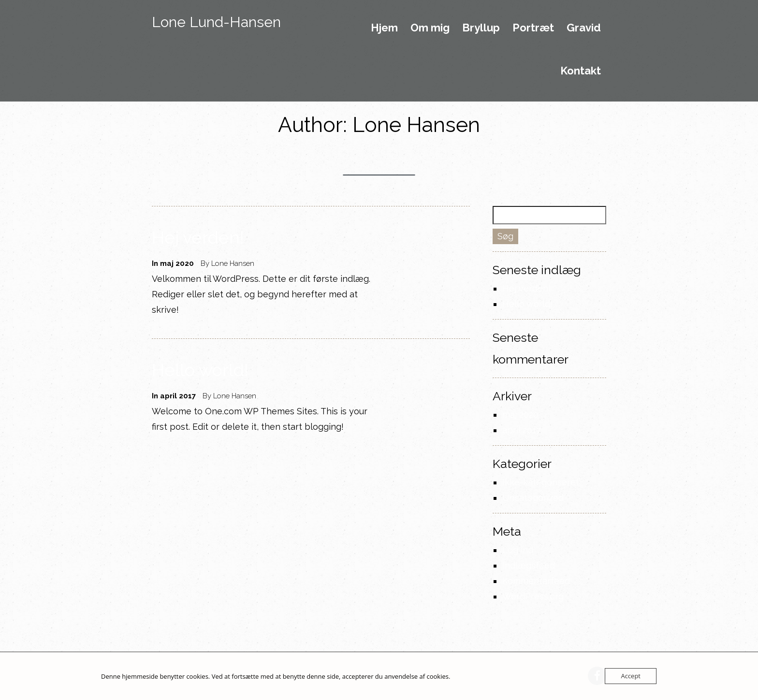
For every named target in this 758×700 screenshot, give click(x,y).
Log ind (518, 550)
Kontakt (581, 71)
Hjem (384, 28)
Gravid (584, 28)
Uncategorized (533, 498)
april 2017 (522, 430)
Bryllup (481, 28)
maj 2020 (520, 415)
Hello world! (200, 370)
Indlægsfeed (529, 565)
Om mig (430, 28)
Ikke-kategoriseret (541, 482)
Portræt (533, 28)
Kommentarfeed (536, 581)
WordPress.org (533, 596)
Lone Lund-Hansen (216, 22)
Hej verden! (198, 237)
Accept (631, 676)
